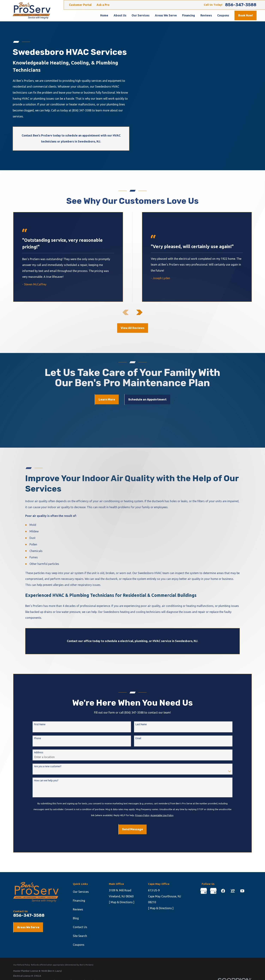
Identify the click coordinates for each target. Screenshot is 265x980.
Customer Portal (80, 5)
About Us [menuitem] (120, 15)
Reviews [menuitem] (206, 15)
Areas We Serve (28, 927)
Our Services (81, 892)
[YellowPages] (233, 891)
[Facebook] (223, 891)
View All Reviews (132, 328)
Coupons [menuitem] (223, 15)
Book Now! (246, 15)
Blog (76, 918)
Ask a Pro (103, 5)
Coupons (79, 945)
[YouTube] (242, 891)
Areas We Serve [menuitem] (166, 15)
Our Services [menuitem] (141, 15)
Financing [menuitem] (189, 15)
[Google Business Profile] (204, 891)
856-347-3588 (241, 5)
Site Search (80, 936)
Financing (79, 901)
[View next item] (139, 312)
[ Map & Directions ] (122, 902)
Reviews (78, 909)
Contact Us (80, 927)
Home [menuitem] (104, 15)
